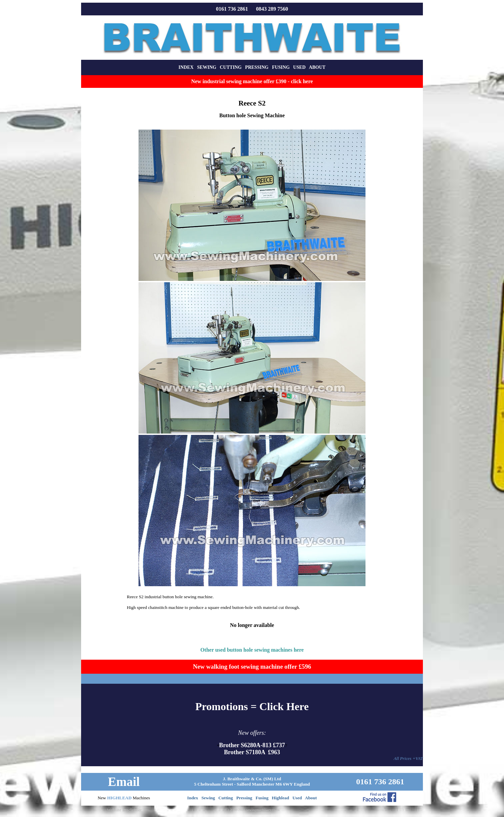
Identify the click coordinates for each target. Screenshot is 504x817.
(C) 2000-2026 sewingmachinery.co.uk (252, 810)
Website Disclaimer (124, 810)
